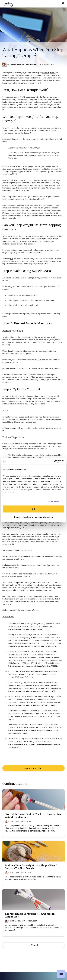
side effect (51, 215)
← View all (33, 945)
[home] (8, 4)
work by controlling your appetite (46, 100)
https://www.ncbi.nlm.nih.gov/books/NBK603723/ (29, 629)
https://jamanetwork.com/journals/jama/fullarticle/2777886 (33, 666)
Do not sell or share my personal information (33, 517)
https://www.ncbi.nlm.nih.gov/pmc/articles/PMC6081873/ (32, 691)
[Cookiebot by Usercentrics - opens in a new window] (54, 461)
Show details (54, 501)
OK (33, 509)
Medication (49, 65)
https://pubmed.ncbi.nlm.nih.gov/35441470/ (39, 646)
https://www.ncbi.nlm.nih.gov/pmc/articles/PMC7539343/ (32, 705)
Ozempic (46, 73)
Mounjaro (6, 75)
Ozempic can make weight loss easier (27, 583)
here (37, 610)
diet (12, 259)
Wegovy (53, 73)
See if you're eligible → (34, 768)
